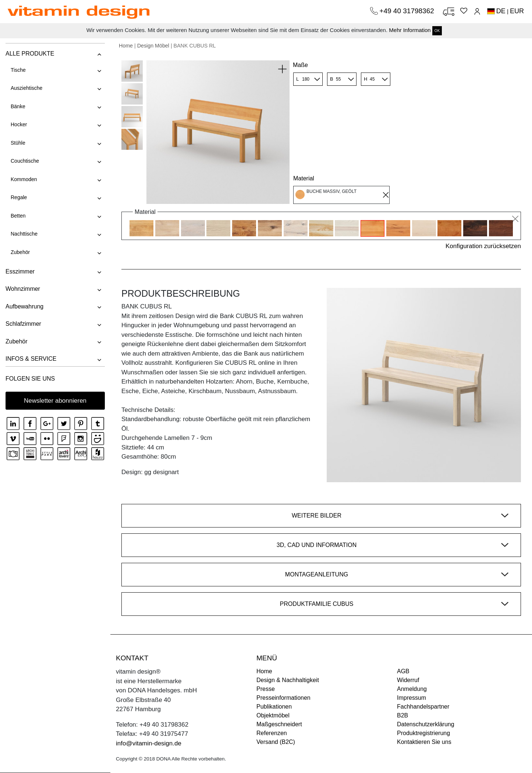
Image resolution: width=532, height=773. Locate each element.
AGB (403, 671)
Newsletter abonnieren (55, 401)
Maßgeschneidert (279, 724)
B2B (402, 715)
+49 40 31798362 (408, 11)
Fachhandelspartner (423, 707)
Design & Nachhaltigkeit (288, 680)
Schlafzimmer (23, 324)
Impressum (412, 698)
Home (126, 46)
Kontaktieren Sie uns (424, 742)
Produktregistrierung (423, 733)
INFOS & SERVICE (31, 359)
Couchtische (25, 161)
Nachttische (24, 234)
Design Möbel (153, 46)
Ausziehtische (26, 88)
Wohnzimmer (23, 289)
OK (437, 31)
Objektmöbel (273, 715)
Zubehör (20, 252)
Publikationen (274, 707)
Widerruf (408, 680)
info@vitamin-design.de (149, 743)
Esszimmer (20, 271)
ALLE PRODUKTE (30, 54)
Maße (300, 65)
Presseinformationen (283, 698)
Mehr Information (410, 30)
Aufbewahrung (24, 306)
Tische (18, 70)
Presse (266, 689)
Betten (18, 216)
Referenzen (272, 733)
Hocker (19, 124)
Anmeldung (412, 689)
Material (304, 178)
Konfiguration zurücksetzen (483, 246)
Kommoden (24, 179)
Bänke (18, 106)
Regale (19, 197)
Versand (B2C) (276, 742)
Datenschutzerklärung (426, 724)
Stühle (18, 143)
